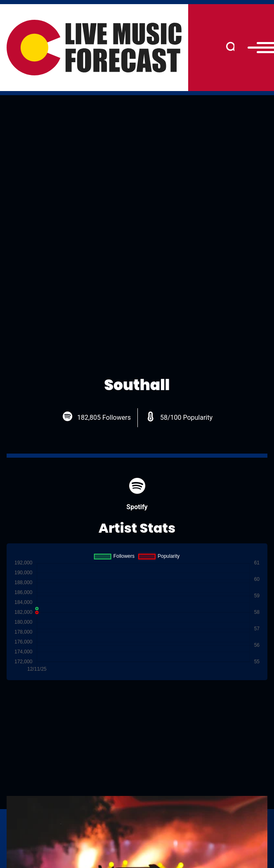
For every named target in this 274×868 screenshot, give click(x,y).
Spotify (137, 494)
